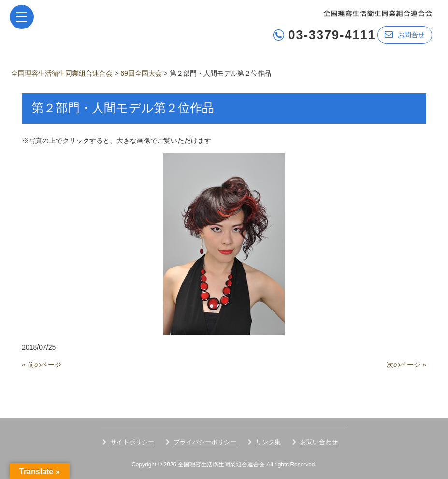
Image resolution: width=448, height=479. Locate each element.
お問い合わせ (319, 442)
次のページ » (406, 365)
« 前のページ (42, 365)
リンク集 (268, 442)
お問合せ (405, 35)
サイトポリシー (132, 442)
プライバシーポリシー (205, 442)
